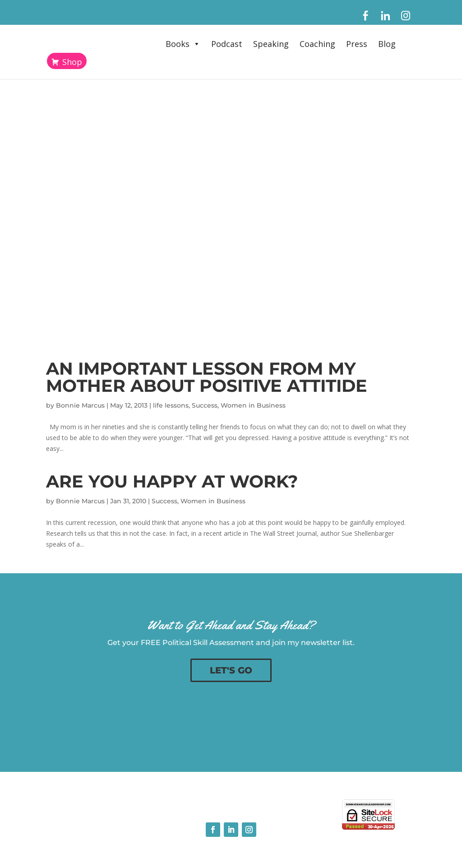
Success (205, 405)
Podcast (227, 44)
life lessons (171, 405)
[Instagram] (406, 16)
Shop (72, 62)
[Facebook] (365, 16)
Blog (387, 44)
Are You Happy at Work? (172, 481)
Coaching (317, 44)
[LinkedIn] (386, 16)
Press (357, 44)
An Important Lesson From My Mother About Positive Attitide (207, 377)
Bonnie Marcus (80, 405)
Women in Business (253, 405)
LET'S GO (231, 670)
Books (183, 44)
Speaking (271, 44)
